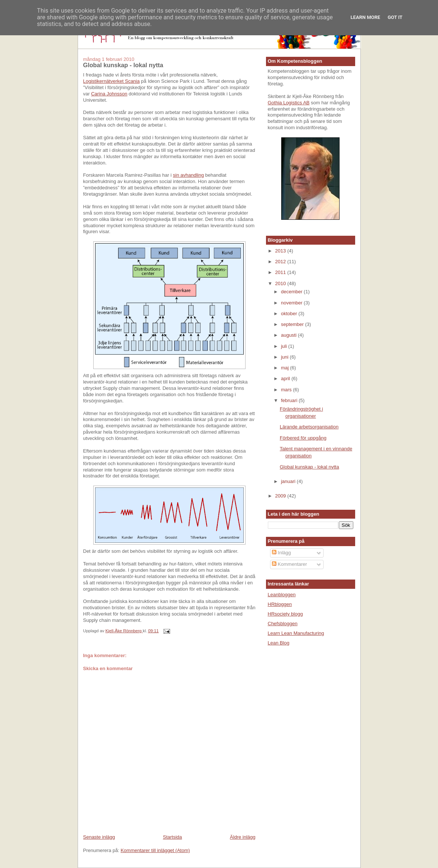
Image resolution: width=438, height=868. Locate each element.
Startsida (173, 837)
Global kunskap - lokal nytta (309, 467)
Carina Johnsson (109, 94)
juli (285, 346)
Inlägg (281, 553)
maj (285, 368)
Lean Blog (279, 643)
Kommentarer (289, 564)
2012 (281, 262)
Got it (395, 17)
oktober (290, 314)
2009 (281, 496)
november (292, 303)
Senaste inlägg (99, 837)
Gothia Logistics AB (289, 103)
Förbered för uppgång (303, 438)
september (293, 324)
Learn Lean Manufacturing (296, 633)
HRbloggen (280, 604)
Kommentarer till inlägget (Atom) (155, 850)
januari (289, 481)
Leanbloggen (282, 595)
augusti (289, 335)
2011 (281, 272)
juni (285, 357)
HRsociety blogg (285, 614)
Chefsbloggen (283, 624)
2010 (281, 283)
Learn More (366, 17)
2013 (281, 251)
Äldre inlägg (243, 837)
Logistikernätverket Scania (111, 81)
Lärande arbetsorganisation (309, 427)
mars (287, 390)
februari (290, 400)
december (292, 292)
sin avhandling (189, 175)
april (286, 378)
